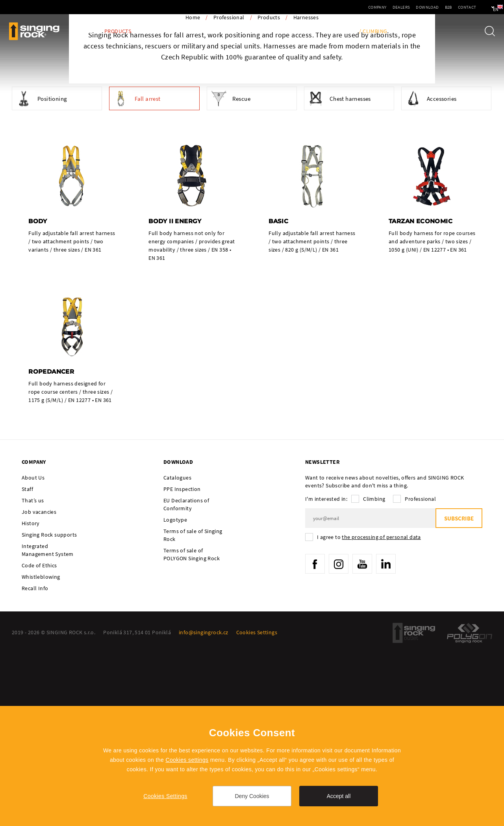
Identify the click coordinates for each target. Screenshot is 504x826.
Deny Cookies (252, 796)
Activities (157, 31)
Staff (27, 664)
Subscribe (459, 694)
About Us (33, 653)
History (31, 698)
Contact (443, 7)
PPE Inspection (252, 31)
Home (193, 192)
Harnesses (306, 192)
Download (404, 7)
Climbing (374, 674)
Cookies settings (187, 760)
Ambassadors (201, 31)
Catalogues (177, 653)
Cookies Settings (165, 796)
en (485, 7)
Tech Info (298, 31)
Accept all (339, 796)
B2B (424, 7)
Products (118, 31)
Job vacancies (39, 687)
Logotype (175, 695)
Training (335, 31)
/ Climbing (373, 31)
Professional (229, 192)
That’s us (33, 676)
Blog (86, 31)
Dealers (377, 7)
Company (353, 7)
